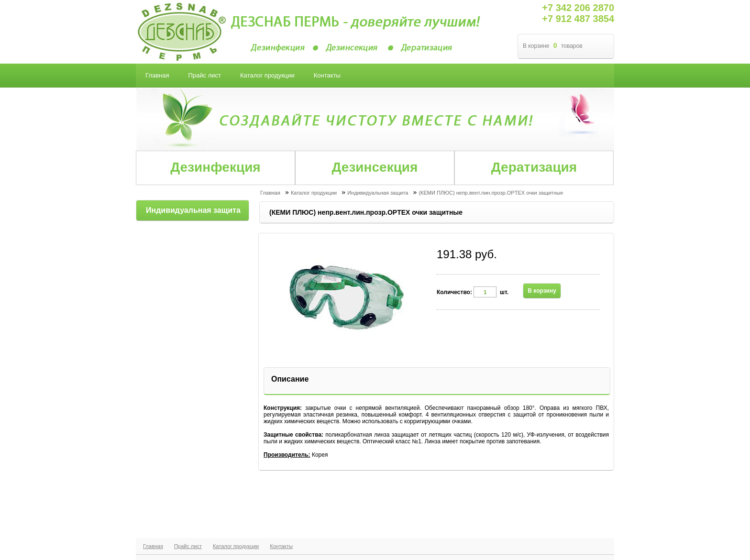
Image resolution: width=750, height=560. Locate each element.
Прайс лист (188, 546)
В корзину (542, 291)
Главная (153, 546)
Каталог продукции (236, 546)
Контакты (281, 546)
